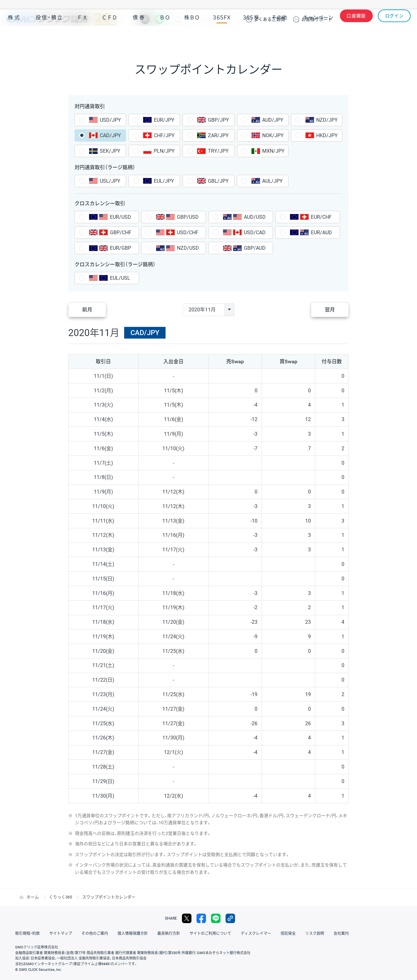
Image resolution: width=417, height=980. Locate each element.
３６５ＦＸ (222, 37)
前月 (87, 310)
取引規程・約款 (27, 934)
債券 (139, 37)
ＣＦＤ (110, 37)
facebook (201, 918)
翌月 (330, 310)
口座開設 (356, 19)
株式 (15, 37)
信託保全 (288, 934)
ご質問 (269, 19)
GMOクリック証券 (62, 19)
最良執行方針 (169, 934)
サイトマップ (61, 934)
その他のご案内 (95, 934)
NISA (403, 37)
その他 (279, 37)
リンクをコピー (230, 918)
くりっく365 (60, 897)
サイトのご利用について (210, 934)
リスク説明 (315, 934)
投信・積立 (50, 37)
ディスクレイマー (256, 934)
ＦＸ (82, 37)
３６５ (251, 37)
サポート (317, 19)
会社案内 (341, 934)
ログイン (394, 19)
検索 (178, 19)
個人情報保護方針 (133, 934)
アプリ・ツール (363, 37)
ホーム (33, 897)
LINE (160, 19)
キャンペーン (318, 37)
